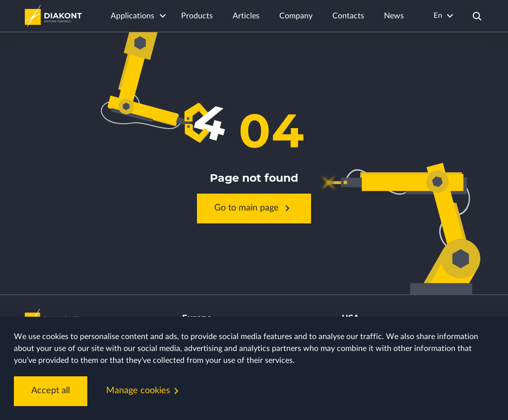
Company (296, 16)
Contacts (348, 16)
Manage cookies (144, 391)
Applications (132, 16)
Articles (246, 16)
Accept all (51, 391)
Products (197, 16)
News (394, 16)
